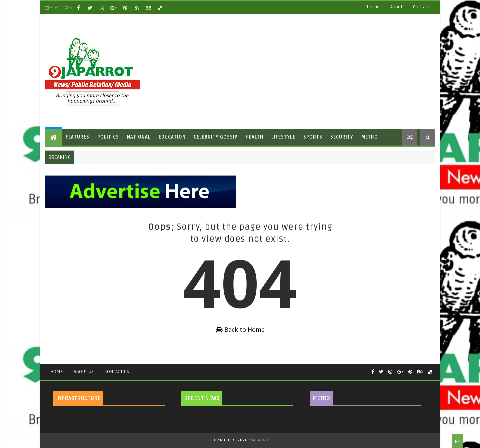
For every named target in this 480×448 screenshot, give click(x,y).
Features (77, 137)
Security (342, 137)
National (139, 137)
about (396, 7)
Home (373, 7)
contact (421, 7)
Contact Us (117, 372)
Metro (370, 137)
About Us (84, 372)
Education (172, 137)
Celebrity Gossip (216, 137)
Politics (108, 137)
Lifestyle (283, 137)
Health (254, 137)
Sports (313, 137)
